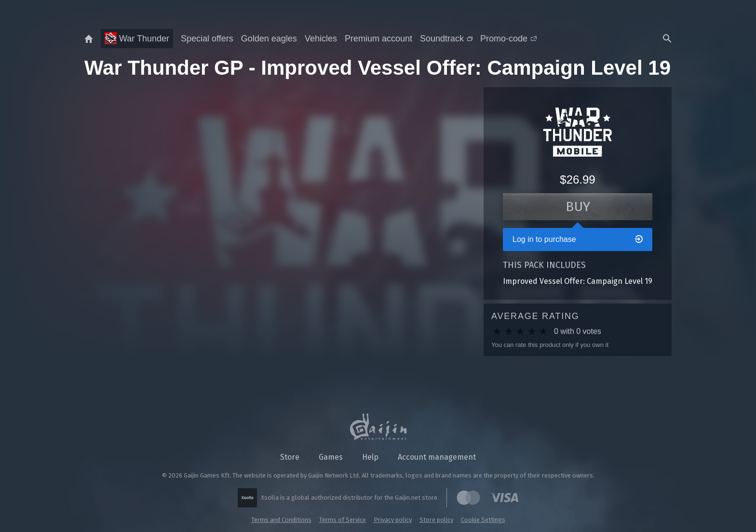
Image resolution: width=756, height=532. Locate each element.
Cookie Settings (483, 520)
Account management (437, 457)
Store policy (436, 520)
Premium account (378, 39)
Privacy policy (393, 520)
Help (370, 457)
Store (290, 457)
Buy (578, 206)
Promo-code (508, 39)
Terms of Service (343, 520)
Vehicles (321, 39)
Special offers (207, 39)
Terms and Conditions (281, 520)
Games (331, 457)
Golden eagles (269, 39)
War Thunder (137, 38)
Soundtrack (446, 39)
